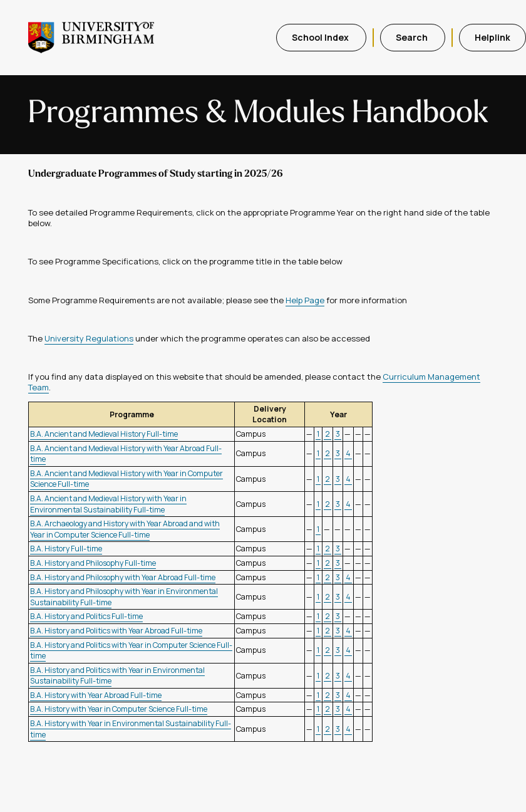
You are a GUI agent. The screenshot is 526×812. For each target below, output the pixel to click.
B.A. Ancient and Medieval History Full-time (104, 434)
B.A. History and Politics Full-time (86, 616)
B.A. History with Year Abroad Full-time (96, 695)
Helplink (492, 37)
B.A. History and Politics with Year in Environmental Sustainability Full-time (117, 676)
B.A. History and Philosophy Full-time (93, 563)
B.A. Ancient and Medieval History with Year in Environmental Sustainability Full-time (108, 504)
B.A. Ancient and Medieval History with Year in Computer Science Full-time (126, 479)
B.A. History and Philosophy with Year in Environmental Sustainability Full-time (124, 597)
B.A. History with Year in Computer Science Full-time (119, 709)
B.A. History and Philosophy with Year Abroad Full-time (123, 577)
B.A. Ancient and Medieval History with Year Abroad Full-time (126, 454)
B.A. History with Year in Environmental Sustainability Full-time (131, 729)
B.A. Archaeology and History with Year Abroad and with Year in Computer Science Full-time (125, 529)
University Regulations (89, 338)
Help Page (305, 300)
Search (413, 37)
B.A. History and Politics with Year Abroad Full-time (116, 631)
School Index (321, 37)
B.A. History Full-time (66, 549)
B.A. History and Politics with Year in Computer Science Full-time (131, 651)
